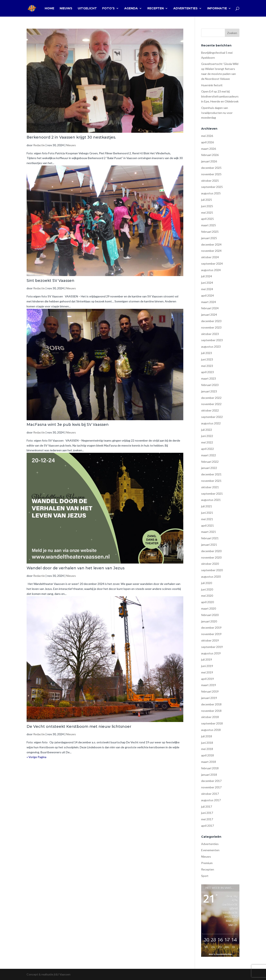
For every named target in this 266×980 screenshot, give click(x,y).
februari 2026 (210, 155)
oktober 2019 (210, 640)
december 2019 (211, 628)
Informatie (217, 9)
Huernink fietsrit (212, 85)
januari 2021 (209, 545)
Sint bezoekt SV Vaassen (50, 281)
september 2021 (212, 494)
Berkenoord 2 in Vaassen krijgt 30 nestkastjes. (71, 137)
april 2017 (208, 826)
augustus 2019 (211, 653)
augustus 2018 (211, 730)
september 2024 (212, 264)
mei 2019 (207, 672)
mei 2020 (207, 596)
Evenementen (210, 850)
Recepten (156, 9)
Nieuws (66, 9)
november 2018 (211, 711)
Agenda (131, 9)
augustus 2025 (211, 193)
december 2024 (211, 244)
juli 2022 (207, 430)
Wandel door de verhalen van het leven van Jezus (76, 568)
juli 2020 (207, 583)
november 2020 (211, 557)
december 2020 (211, 551)
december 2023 (211, 321)
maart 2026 (209, 149)
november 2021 (211, 481)
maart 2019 (209, 685)
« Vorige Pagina (36, 757)
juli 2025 (207, 200)
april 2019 (208, 679)
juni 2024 (207, 283)
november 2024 (211, 251)
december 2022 (211, 398)
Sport (205, 876)
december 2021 (211, 474)
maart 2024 (209, 302)
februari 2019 (210, 691)
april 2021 (208, 525)
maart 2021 (209, 532)
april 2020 (208, 602)
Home (49, 9)
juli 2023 (207, 353)
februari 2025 (210, 232)
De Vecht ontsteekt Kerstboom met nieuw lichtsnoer (79, 727)
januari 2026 (209, 161)
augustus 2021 (211, 500)
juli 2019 (207, 659)
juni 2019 (207, 666)
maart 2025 (209, 225)
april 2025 (208, 219)
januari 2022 (209, 468)
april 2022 (208, 449)
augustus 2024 (211, 270)
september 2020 (212, 570)
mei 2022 (207, 442)
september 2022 (212, 417)
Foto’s (108, 9)
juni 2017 (207, 813)
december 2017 (211, 781)
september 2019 (212, 647)
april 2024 (208, 295)
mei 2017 (207, 819)
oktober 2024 (210, 257)
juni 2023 (207, 359)
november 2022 (211, 404)
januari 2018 (209, 775)
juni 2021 (207, 513)
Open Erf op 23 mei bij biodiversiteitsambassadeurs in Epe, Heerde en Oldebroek (220, 96)
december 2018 (211, 704)
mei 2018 (207, 749)
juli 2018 (207, 736)
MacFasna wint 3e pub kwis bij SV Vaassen (68, 425)
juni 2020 (207, 589)
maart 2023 (209, 378)
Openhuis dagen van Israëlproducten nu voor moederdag (217, 113)
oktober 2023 (210, 334)
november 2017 (211, 787)
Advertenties (185, 9)
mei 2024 (207, 289)
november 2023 (211, 327)
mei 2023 (207, 366)
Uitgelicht (87, 9)
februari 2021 (210, 538)
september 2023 (212, 340)
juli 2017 (207, 807)
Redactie (39, 145)
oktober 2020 (210, 564)
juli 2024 (207, 276)
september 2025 (212, 187)
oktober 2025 (210, 181)
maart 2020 (209, 608)
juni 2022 (207, 436)
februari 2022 (210, 462)
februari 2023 (210, 385)
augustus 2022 (211, 423)
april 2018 (208, 755)
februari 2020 (210, 615)
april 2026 (208, 142)
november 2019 (211, 634)
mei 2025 (207, 212)
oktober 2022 (210, 410)
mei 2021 (207, 519)
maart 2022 (209, 455)
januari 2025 (209, 238)
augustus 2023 (211, 346)
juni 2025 (207, 206)
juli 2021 (207, 506)
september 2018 (212, 723)
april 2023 (208, 372)
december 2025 (211, 168)
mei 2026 (207, 136)
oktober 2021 (210, 487)
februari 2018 (210, 768)
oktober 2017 (210, 794)
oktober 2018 (210, 717)
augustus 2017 (211, 800)
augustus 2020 (211, 576)
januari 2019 (209, 698)
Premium (207, 863)
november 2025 (211, 174)
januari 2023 (209, 391)
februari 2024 (210, 308)
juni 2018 (207, 743)
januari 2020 (209, 621)
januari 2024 (209, 315)
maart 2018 (209, 762)
